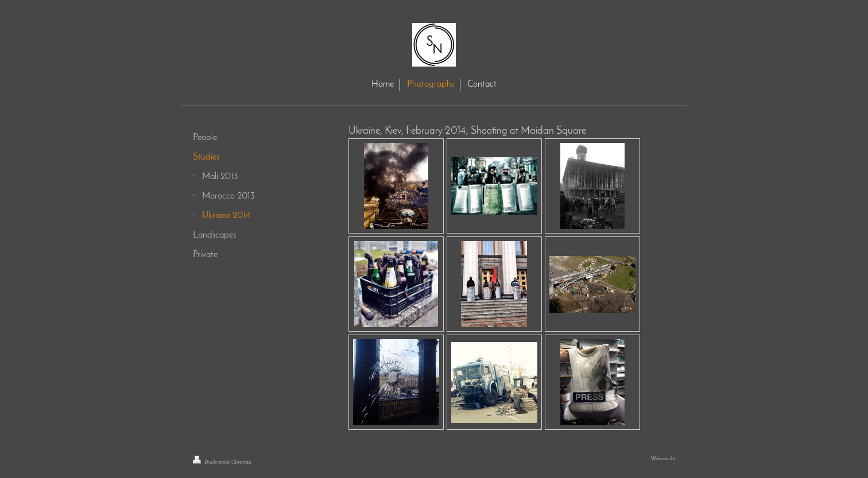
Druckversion (212, 462)
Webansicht (663, 459)
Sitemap (243, 462)
